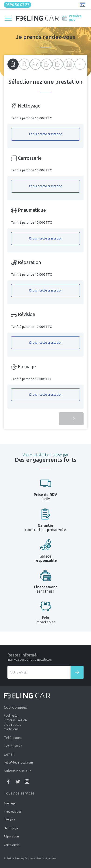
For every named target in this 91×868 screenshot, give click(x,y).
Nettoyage (11, 828)
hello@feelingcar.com (18, 762)
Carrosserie (12, 845)
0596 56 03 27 (17, 5)
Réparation (11, 836)
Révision (9, 820)
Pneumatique (13, 812)
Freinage (10, 803)
